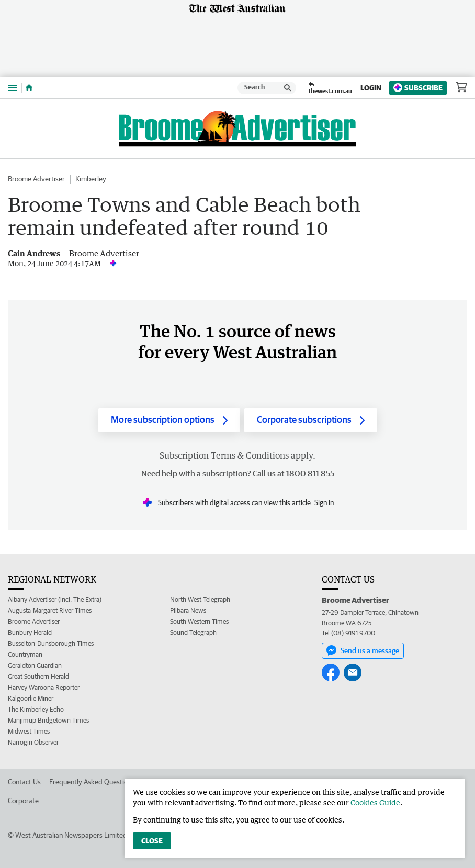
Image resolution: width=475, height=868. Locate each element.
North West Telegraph (200, 599)
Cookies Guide (375, 802)
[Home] (29, 88)
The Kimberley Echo (36, 709)
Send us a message (363, 650)
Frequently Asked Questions (92, 782)
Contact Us (24, 782)
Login (371, 88)
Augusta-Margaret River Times (50, 610)
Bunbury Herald (30, 632)
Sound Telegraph (193, 632)
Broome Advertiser (36, 179)
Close (152, 841)
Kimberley (91, 179)
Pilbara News (188, 610)
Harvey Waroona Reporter (44, 687)
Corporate (23, 801)
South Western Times (199, 621)
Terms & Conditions (250, 455)
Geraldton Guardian (35, 665)
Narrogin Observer (33, 742)
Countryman (25, 654)
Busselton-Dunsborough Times (51, 643)
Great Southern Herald (38, 676)
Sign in (324, 502)
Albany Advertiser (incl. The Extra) (55, 599)
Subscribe (418, 88)
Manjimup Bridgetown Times (48, 720)
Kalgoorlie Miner (31, 698)
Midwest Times (29, 731)
